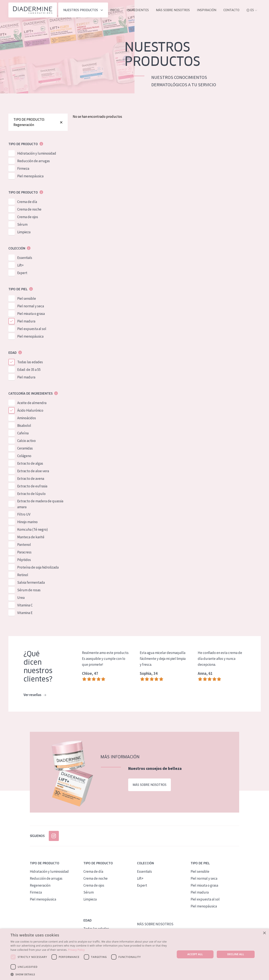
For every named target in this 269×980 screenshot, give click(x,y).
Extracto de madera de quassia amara (40, 504)
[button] (90, 974)
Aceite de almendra (32, 403)
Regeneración (40, 885)
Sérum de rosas (29, 590)
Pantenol (24, 545)
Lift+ (20, 265)
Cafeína (23, 433)
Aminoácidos (27, 418)
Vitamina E (25, 613)
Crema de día (27, 202)
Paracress (24, 552)
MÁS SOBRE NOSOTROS (173, 10)
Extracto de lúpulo (31, 494)
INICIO (115, 10)
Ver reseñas (35, 695)
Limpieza (24, 232)
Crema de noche (29, 209)
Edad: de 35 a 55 (29, 370)
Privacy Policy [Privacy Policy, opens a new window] (76, 950)
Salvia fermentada (31, 582)
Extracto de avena (31, 479)
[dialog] (134, 954)
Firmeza (23, 168)
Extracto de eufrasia (32, 486)
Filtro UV (24, 514)
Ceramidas (25, 448)
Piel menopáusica (30, 176)
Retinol (23, 575)
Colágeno (24, 456)
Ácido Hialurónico (30, 410)
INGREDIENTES (138, 10)
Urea (21, 598)
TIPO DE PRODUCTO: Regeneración (38, 122)
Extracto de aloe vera (33, 471)
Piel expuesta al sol (32, 329)
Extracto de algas (30, 463)
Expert (22, 273)
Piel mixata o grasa (31, 314)
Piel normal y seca (31, 306)
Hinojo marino (27, 522)
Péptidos (24, 560)
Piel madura (26, 321)
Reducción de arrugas (34, 161)
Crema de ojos (28, 217)
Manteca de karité (31, 537)
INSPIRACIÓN (207, 10)
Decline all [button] (236, 954)
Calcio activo (26, 441)
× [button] (264, 933)
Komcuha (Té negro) (33, 529)
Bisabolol (24, 426)
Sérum (22, 224)
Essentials (25, 258)
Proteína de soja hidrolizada (38, 567)
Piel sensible (27, 298)
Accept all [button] (195, 954)
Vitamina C (25, 605)
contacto (231, 10)
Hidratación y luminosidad (37, 153)
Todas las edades (30, 362)
